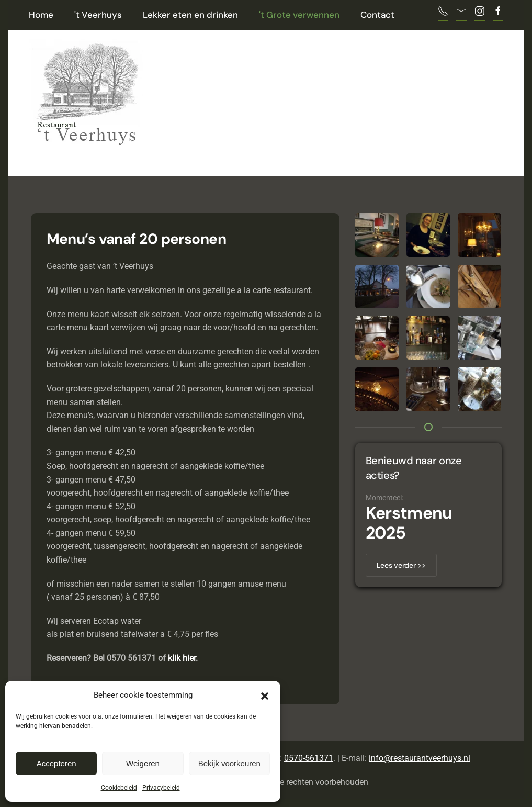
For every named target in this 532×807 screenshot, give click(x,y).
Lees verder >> (401, 565)
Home (41, 15)
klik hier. (183, 658)
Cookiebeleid (119, 788)
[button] (265, 695)
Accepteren (56, 763)
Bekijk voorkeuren (229, 763)
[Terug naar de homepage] (86, 90)
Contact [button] (377, 15)
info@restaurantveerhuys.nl (420, 758)
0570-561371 (309, 758)
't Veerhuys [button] (98, 15)
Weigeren (143, 763)
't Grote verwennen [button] (299, 15)
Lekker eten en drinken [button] (190, 15)
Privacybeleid (161, 788)
